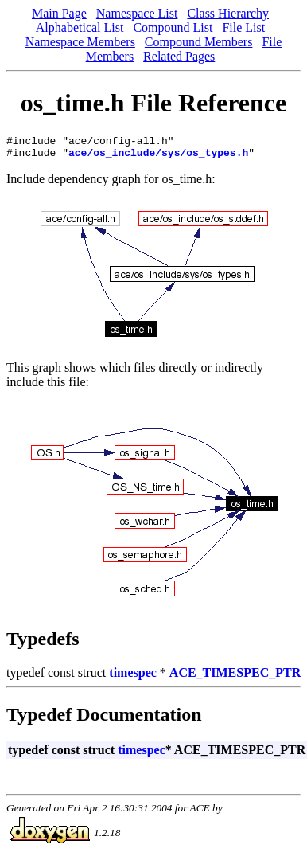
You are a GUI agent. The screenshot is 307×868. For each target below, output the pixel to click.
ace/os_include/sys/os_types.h (158, 157)
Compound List (173, 27)
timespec (133, 677)
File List (243, 27)
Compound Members (199, 42)
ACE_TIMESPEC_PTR (235, 677)
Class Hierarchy (228, 13)
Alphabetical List (80, 27)
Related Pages (179, 56)
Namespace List (137, 13)
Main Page (59, 13)
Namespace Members (80, 42)
